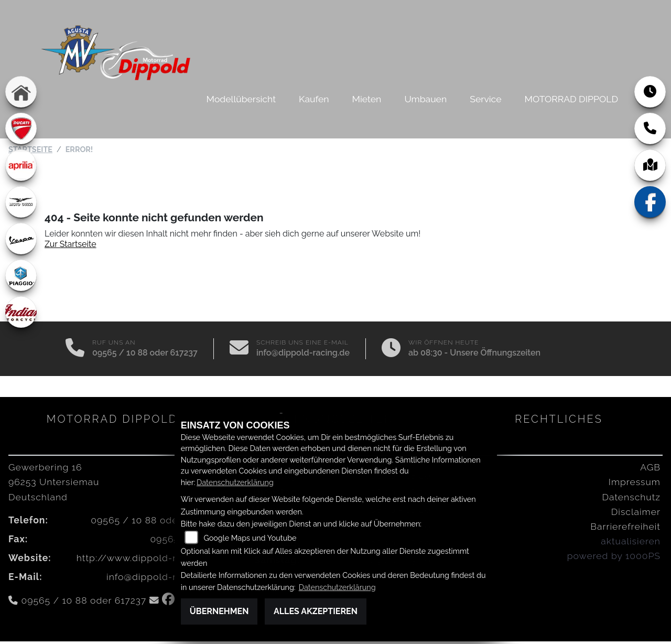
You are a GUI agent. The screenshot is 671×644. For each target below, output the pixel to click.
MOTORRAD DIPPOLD (571, 99)
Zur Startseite (71, 247)
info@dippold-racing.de (303, 355)
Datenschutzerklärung (235, 482)
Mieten (367, 99)
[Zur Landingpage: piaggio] (21, 275)
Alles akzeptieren (316, 611)
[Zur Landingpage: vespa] (21, 239)
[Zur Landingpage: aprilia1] (21, 165)
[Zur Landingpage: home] (21, 92)
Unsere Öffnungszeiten (495, 355)
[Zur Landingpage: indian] (21, 312)
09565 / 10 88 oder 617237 (145, 355)
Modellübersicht (241, 99)
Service (485, 99)
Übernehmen (219, 611)
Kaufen (314, 99)
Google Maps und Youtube (250, 538)
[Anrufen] (75, 351)
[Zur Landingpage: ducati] (21, 128)
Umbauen (425, 99)
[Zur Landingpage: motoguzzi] (21, 202)
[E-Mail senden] (239, 351)
